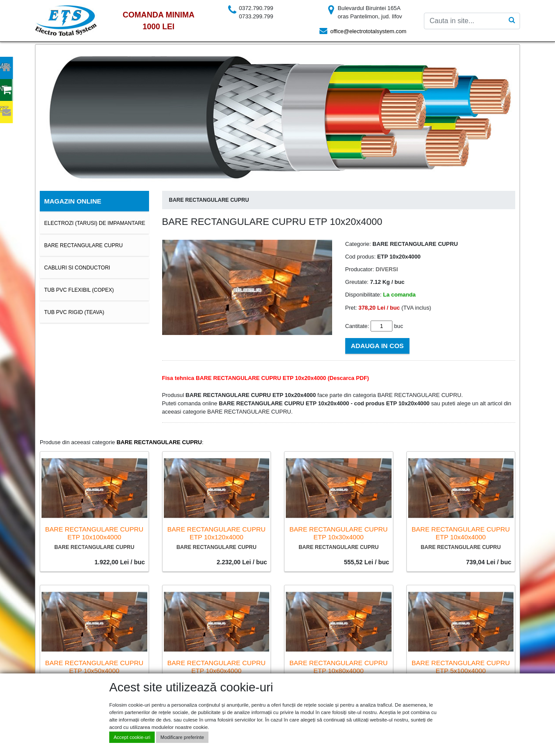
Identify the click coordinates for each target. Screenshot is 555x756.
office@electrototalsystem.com (368, 31)
